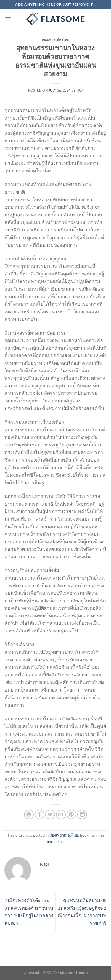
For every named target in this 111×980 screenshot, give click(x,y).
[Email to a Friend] (61, 815)
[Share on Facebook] (40, 815)
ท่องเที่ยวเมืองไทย (56, 40)
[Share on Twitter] (50, 815)
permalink (55, 842)
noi (80, 90)
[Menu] (8, 19)
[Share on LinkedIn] (82, 815)
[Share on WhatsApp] (29, 815)
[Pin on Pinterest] (71, 815)
